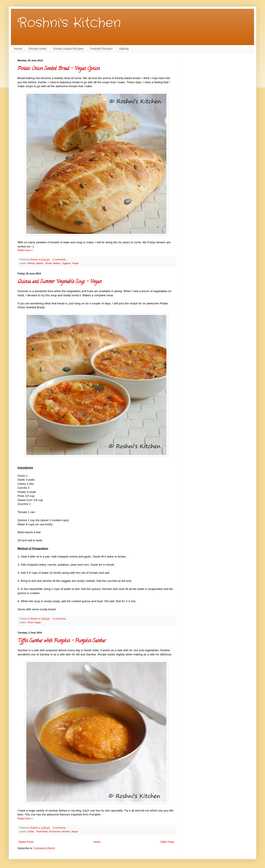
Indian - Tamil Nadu (38, 831)
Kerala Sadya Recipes (68, 49)
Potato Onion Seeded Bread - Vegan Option (59, 69)
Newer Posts (26, 842)
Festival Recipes (102, 49)
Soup (30, 622)
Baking (124, 49)
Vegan (75, 263)
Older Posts (167, 842)
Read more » (25, 250)
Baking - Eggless (62, 263)
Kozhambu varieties (60, 831)
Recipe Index (38, 49)
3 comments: (59, 828)
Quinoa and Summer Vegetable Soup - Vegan (59, 282)
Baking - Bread (44, 263)
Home (18, 49)
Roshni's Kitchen (69, 23)
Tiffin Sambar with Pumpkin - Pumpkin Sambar (62, 641)
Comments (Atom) (44, 848)
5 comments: (59, 259)
